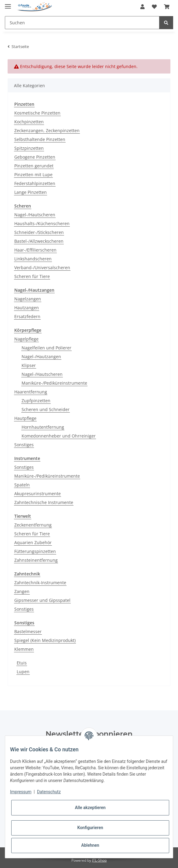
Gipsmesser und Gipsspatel (42, 600)
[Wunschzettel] (154, 7)
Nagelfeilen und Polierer (46, 348)
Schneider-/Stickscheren (39, 232)
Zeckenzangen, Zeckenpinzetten (47, 130)
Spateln (22, 485)
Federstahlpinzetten (35, 183)
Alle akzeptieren (90, 808)
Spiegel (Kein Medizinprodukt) (45, 640)
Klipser (29, 365)
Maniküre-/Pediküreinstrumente (54, 383)
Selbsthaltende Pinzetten (40, 139)
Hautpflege (25, 418)
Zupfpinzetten (36, 401)
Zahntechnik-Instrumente (40, 583)
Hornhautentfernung (43, 427)
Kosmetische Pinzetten (37, 113)
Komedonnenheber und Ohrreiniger (59, 436)
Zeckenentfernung (33, 525)
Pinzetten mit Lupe (33, 175)
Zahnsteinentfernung (36, 560)
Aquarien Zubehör (33, 542)
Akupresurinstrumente (38, 494)
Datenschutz (49, 792)
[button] (142, 7)
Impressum (21, 792)
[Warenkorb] (167, 7)
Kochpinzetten (29, 122)
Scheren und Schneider (46, 409)
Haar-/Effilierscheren (35, 250)
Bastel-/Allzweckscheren (39, 241)
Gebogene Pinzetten (35, 157)
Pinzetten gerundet (34, 166)
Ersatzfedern (27, 316)
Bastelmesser (28, 631)
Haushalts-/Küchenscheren (42, 223)
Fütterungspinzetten (35, 551)
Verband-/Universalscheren (42, 268)
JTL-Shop (99, 860)
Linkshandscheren (33, 259)
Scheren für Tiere (32, 276)
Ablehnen (90, 845)
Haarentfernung (31, 392)
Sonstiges (24, 445)
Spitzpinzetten (29, 148)
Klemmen (24, 649)
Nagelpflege (26, 339)
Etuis (22, 663)
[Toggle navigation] (8, 4)
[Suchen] (82, 23)
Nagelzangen (28, 299)
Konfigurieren (90, 828)
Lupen (23, 672)
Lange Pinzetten (31, 192)
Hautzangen (27, 308)
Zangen (22, 591)
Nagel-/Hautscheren (35, 215)
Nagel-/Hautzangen (41, 357)
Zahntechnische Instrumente (44, 502)
